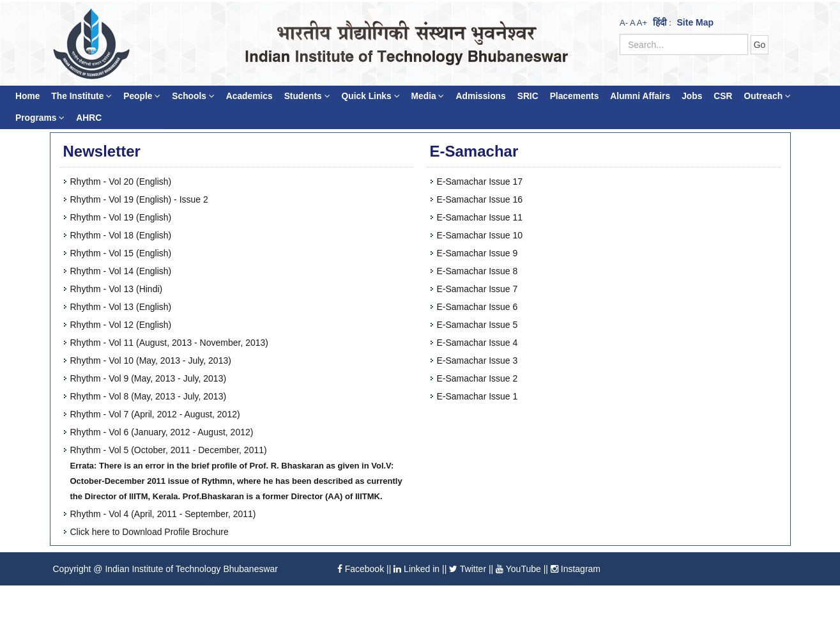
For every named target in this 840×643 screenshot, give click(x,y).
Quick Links (371, 96)
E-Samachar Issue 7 (477, 289)
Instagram (576, 569)
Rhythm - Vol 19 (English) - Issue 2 (139, 199)
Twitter (468, 569)
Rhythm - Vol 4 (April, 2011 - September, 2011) (163, 514)
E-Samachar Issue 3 (477, 360)
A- (624, 23)
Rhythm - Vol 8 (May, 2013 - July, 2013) (149, 396)
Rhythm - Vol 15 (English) (121, 253)
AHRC (89, 118)
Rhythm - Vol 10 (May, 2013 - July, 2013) (151, 360)
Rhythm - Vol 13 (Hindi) (117, 289)
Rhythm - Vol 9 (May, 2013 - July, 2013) (149, 378)
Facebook (361, 569)
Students (307, 96)
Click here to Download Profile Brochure (149, 532)
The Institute (81, 96)
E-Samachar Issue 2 (477, 378)
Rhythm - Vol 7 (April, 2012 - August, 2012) (155, 414)
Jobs (692, 96)
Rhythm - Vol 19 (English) (121, 217)
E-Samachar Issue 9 (477, 253)
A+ (642, 23)
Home (27, 96)
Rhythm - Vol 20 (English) (121, 182)
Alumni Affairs (640, 96)
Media (428, 96)
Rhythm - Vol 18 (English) (121, 235)
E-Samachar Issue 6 (477, 307)
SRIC (528, 96)
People (142, 96)
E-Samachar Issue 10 (480, 235)
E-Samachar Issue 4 (477, 343)
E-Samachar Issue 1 (477, 396)
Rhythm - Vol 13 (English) (121, 307)
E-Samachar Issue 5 (477, 325)
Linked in (416, 569)
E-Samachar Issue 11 (480, 217)
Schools (193, 96)
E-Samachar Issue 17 (480, 182)
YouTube (518, 569)
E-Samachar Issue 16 (480, 199)
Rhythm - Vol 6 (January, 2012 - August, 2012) (162, 432)
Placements (575, 96)
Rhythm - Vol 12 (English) (121, 325)
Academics (249, 96)
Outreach (767, 96)
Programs (40, 118)
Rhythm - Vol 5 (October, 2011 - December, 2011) (169, 450)
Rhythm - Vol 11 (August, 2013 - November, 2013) (170, 343)
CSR (723, 96)
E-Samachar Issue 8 (477, 271)
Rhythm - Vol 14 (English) (121, 271)
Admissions (480, 96)
